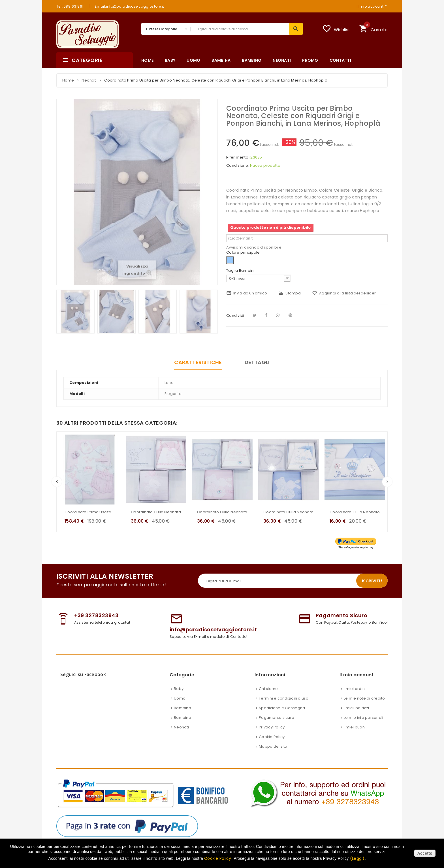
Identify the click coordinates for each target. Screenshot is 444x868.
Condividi (235, 316)
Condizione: (238, 166)
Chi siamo (268, 689)
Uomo (180, 698)
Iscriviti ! (372, 581)
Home (68, 80)
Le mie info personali (363, 718)
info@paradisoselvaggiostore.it (213, 629)
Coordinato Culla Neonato (288, 512)
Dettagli (257, 362)
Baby (179, 689)
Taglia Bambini (241, 271)
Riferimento (237, 157)
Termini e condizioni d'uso (284, 698)
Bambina (182, 708)
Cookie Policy (272, 737)
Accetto (425, 853)
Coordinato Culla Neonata (156, 512)
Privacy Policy (272, 727)
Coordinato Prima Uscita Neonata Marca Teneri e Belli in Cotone (90, 512)
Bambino (182, 718)
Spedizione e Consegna (282, 708)
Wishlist (336, 29)
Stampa (290, 293)
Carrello (373, 28)
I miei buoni (355, 727)
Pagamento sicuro (277, 718)
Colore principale (244, 253)
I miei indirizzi (356, 708)
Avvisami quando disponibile (254, 247)
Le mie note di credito (364, 698)
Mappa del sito (273, 746)
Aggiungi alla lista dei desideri (344, 293)
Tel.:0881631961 (70, 6)
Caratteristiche (198, 362)
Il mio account (370, 6)
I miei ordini (355, 689)
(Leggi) (357, 858)
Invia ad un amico (247, 293)
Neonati (181, 727)
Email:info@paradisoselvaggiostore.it (129, 6)
